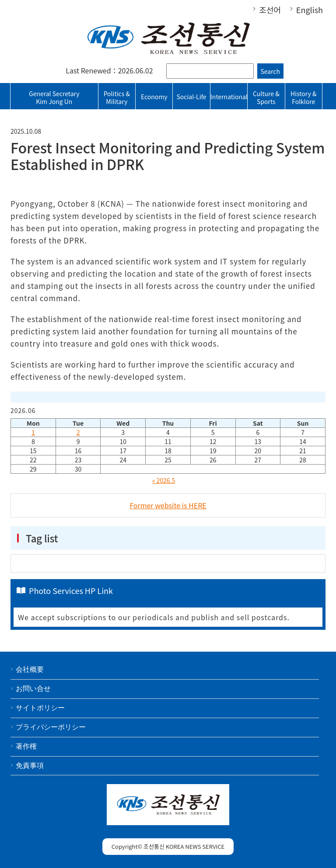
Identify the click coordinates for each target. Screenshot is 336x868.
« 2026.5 (164, 480)
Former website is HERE (168, 505)
